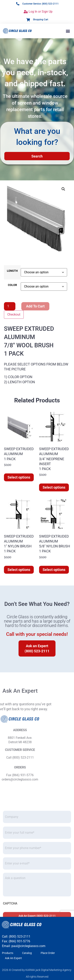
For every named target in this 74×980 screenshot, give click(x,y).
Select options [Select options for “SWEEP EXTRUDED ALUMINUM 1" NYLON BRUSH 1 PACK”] (19, 570)
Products (8, 953)
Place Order (48, 953)
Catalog (27, 953)
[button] (68, 31)
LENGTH (12, 271)
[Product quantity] (10, 306)
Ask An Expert (13, 958)
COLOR (12, 285)
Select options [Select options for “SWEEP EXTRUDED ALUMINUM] (19, 477)
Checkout (14, 314)
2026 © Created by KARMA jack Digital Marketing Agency (37, 970)
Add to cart (35, 306)
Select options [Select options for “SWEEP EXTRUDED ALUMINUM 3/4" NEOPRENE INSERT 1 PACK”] (54, 487)
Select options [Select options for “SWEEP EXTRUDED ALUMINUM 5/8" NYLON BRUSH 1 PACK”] (54, 570)
